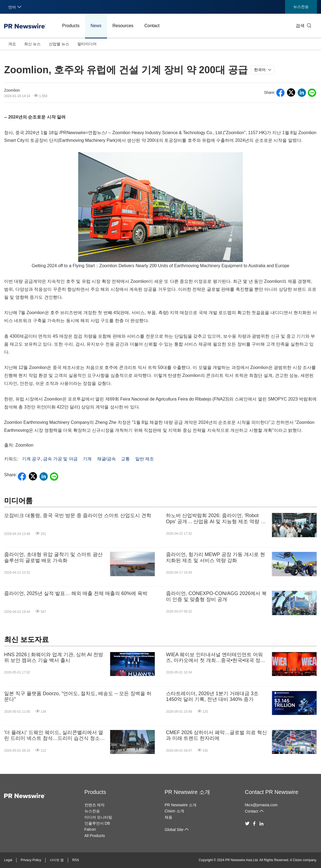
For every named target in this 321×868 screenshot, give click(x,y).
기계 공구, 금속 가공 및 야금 (50, 459)
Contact (152, 26)
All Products (95, 836)
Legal (8, 860)
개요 (12, 44)
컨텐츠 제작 (95, 805)
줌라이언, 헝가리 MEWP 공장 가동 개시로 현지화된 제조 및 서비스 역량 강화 (216, 557)
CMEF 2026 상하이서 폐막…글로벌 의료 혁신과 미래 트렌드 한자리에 (216, 735)
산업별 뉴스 (59, 44)
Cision (297, 860)
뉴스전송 (301, 7)
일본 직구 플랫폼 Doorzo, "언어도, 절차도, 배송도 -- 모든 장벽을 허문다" (78, 697)
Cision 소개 (174, 811)
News (96, 26)
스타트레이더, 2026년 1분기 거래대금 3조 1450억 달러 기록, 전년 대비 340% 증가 (212, 697)
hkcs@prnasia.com (261, 805)
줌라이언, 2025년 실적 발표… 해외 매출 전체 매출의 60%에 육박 (76, 593)
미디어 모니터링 (98, 817)
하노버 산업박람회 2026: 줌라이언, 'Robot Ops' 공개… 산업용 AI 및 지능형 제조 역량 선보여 (216, 519)
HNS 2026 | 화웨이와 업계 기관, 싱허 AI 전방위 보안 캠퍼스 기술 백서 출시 (54, 658)
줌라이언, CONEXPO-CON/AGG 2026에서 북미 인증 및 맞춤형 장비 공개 (216, 596)
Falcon (90, 829)
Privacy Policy (31, 860)
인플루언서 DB (97, 823)
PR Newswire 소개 (187, 792)
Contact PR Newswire (272, 792)
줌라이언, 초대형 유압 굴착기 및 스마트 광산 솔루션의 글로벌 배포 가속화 (53, 557)
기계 (87, 459)
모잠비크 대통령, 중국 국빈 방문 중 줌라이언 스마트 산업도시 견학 (78, 515)
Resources (123, 26)
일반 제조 (145, 459)
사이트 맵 (57, 860)
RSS (76, 860)
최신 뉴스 (32, 44)
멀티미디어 (87, 44)
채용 (168, 817)
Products (71, 26)
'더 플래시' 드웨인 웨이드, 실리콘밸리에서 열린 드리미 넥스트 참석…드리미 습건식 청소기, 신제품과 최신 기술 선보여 (55, 736)
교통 (125, 459)
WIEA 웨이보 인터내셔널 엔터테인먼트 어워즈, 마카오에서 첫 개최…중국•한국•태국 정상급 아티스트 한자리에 (216, 658)
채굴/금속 (106, 459)
